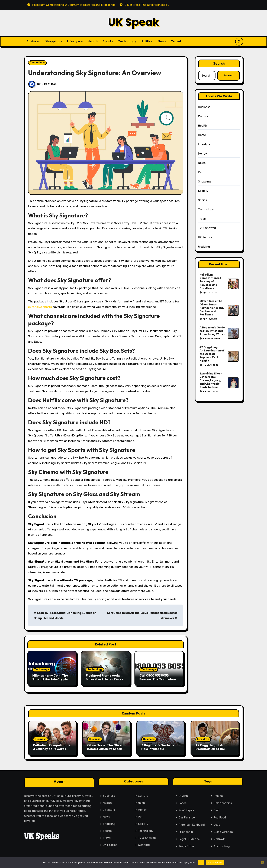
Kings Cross (186, 845)
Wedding (204, 247)
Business (33, 41)
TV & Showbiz (207, 228)
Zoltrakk (219, 838)
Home (202, 135)
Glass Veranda (223, 830)
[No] (263, 863)
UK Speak (134, 22)
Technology (127, 41)
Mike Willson (49, 84)
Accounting (222, 845)
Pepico (218, 794)
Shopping (53, 41)
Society (203, 191)
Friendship (186, 830)
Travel (176, 41)
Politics (147, 41)
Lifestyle (74, 41)
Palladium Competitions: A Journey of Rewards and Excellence (210, 281)
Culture (203, 116)
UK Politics (205, 237)
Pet (200, 172)
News (162, 41)
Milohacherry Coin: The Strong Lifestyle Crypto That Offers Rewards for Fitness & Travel (51, 681)
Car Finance (187, 816)
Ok (201, 862)
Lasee (183, 802)
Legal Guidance (189, 838)
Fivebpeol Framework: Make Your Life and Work (105, 677)
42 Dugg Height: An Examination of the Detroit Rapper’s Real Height (212, 354)
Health (93, 41)
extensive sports (40, 307)
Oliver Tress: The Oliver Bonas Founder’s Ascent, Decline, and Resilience (212, 308)
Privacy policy (215, 862)
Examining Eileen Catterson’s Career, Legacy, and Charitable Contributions (211, 380)
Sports (108, 41)
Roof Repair (186, 809)
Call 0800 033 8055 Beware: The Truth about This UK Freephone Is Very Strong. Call (159, 681)
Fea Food (220, 816)
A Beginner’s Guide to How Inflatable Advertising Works (212, 331)
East (217, 809)
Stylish (183, 794)
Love (217, 823)
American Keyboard (192, 823)
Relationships (223, 802)
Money (202, 154)
